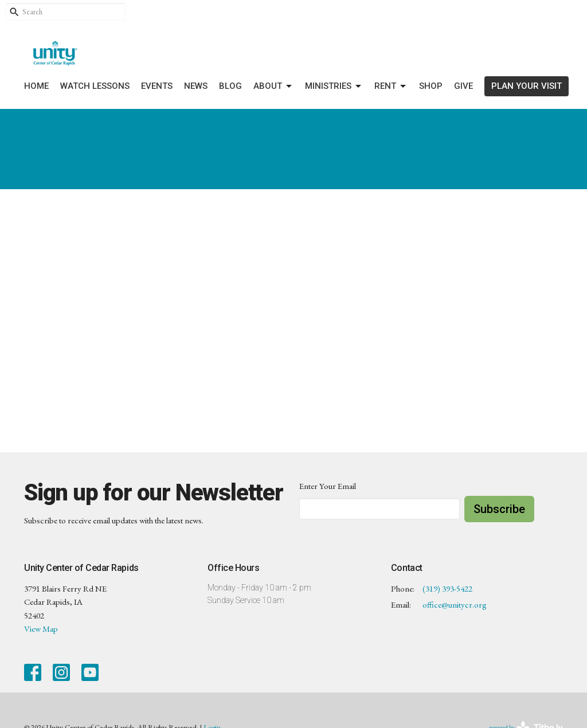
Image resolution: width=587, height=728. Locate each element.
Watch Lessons (95, 86)
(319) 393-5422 (447, 588)
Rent (391, 87)
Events (157, 86)
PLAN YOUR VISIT (527, 86)
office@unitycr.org (455, 604)
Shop (431, 86)
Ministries (334, 87)
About (273, 87)
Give (463, 86)
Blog (230, 86)
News (196, 86)
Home (36, 86)
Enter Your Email (328, 486)
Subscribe (499, 509)
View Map (41, 629)
